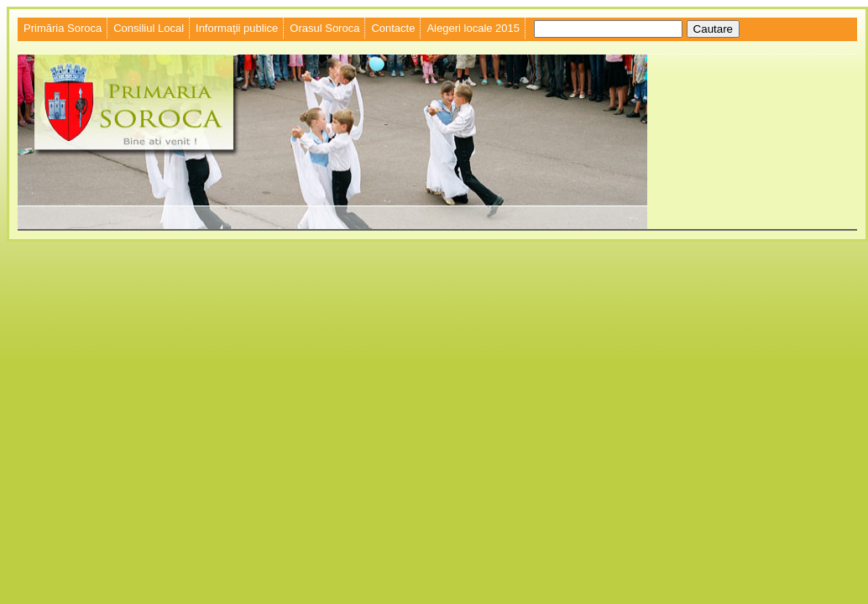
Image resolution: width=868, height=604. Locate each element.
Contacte (393, 28)
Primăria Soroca (63, 28)
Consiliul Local (149, 28)
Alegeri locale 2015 (473, 28)
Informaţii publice (237, 28)
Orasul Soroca (324, 28)
